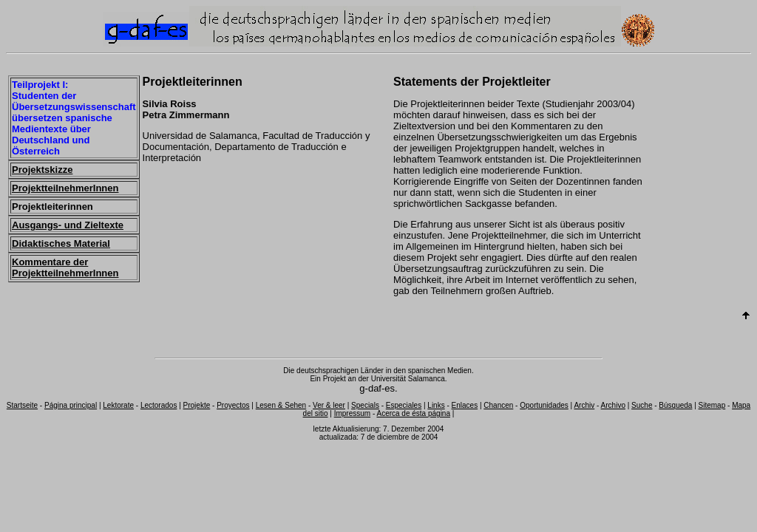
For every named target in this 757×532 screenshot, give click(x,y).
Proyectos (233, 405)
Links (436, 405)
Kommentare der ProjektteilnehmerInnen (65, 267)
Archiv (584, 405)
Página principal (71, 405)
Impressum (352, 413)
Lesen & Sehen (281, 405)
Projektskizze (42, 170)
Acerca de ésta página (413, 413)
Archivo (613, 405)
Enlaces (465, 405)
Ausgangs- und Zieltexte (68, 225)
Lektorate (118, 405)
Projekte (197, 405)
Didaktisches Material (61, 243)
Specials (365, 405)
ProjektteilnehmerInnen (65, 188)
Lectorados (159, 405)
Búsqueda (675, 405)
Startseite (22, 405)
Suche (642, 405)
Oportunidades (544, 405)
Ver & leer (329, 405)
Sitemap (712, 405)
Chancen (498, 405)
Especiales (404, 405)
